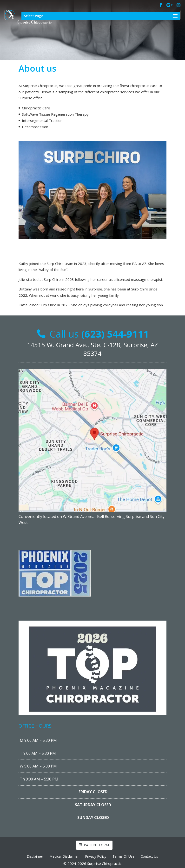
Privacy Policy (96, 856)
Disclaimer (35, 856)
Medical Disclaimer (64, 856)
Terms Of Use (123, 856)
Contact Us (149, 856)
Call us (99, 334)
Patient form (96, 845)
